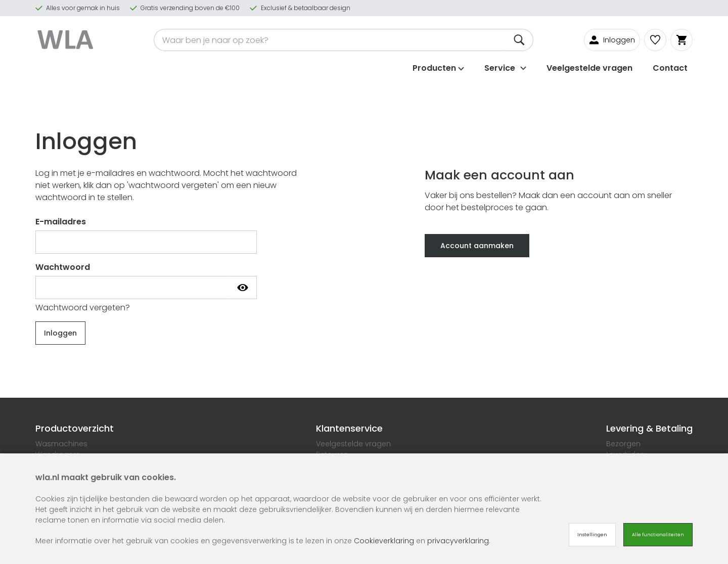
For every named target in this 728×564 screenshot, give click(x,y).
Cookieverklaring (384, 541)
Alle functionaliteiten (658, 535)
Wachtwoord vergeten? (83, 308)
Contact (670, 67)
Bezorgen (623, 444)
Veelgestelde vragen (589, 67)
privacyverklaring (458, 541)
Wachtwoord (63, 267)
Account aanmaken (477, 246)
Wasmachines (61, 444)
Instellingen (592, 535)
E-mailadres (61, 222)
